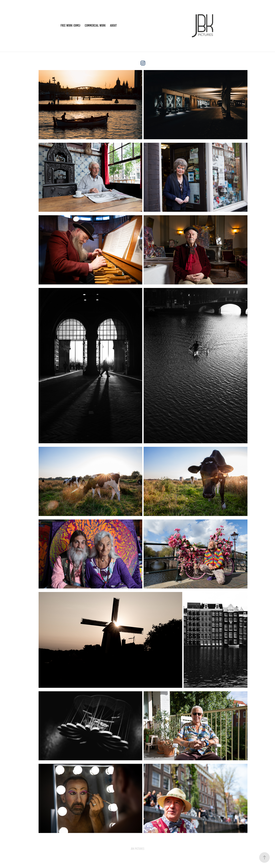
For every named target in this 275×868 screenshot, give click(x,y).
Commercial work (95, 25)
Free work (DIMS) (71, 25)
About (113, 25)
